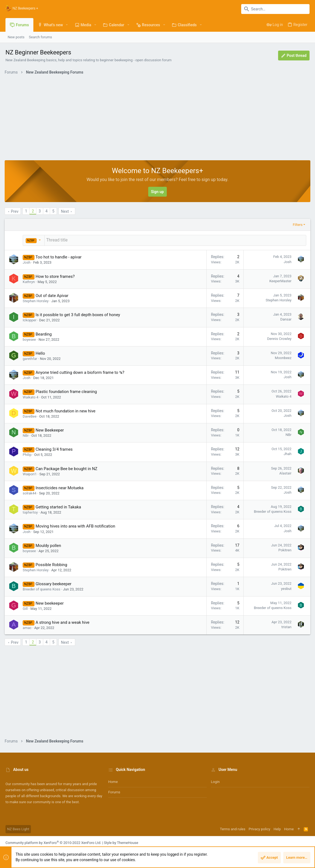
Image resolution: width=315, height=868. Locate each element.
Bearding (44, 334)
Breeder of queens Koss (272, 511)
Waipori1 (30, 474)
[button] (67, 25)
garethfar (31, 358)
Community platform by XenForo (53, 842)
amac (28, 627)
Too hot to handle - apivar (59, 257)
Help (277, 828)
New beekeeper (50, 603)
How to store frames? (56, 276)
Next (66, 211)
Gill (26, 608)
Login (215, 781)
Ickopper (30, 320)
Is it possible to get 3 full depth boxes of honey (79, 314)
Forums (114, 792)
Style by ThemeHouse (121, 842)
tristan (286, 626)
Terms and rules (233, 828)
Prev (16, 211)
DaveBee (30, 416)
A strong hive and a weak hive (63, 622)
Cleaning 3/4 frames (55, 449)
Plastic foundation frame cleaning (67, 391)
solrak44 (30, 493)
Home (113, 781)
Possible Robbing (52, 564)
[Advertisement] (157, 119)
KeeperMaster (280, 280)
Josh (27, 262)
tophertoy (31, 512)
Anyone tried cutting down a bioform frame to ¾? (81, 372)
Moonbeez (282, 357)
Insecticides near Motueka (60, 487)
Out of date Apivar (53, 295)
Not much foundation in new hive (66, 410)
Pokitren (284, 550)
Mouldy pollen (49, 545)
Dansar (285, 319)
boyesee (30, 339)
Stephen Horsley (37, 300)
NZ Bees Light (18, 828)
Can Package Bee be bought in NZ (67, 468)
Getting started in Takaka (59, 506)
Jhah (287, 453)
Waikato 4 (31, 397)
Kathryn (30, 281)
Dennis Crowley (278, 338)
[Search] (275, 9)
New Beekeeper (51, 430)
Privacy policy (259, 828)
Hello (41, 353)
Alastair (285, 473)
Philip (28, 454)
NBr (27, 435)
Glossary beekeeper (54, 583)
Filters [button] (297, 225)
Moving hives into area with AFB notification (76, 526)
